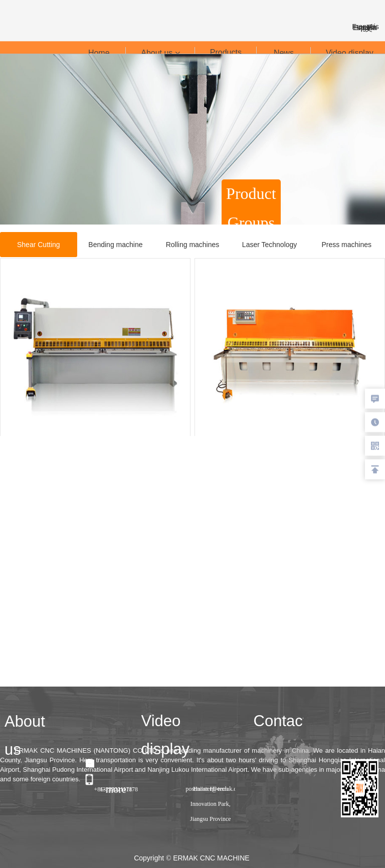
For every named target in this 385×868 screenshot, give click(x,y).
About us (160, 53)
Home (99, 53)
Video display (350, 53)
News (284, 53)
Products (226, 52)
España (365, 28)
